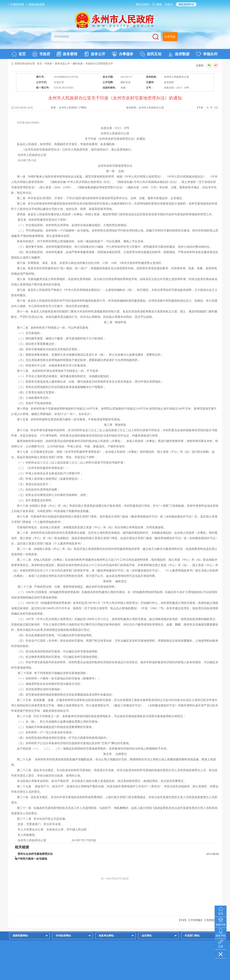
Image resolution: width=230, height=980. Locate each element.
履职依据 (78, 64)
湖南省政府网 (36, 4)
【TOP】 (183, 920)
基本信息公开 (62, 64)
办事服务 (123, 54)
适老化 (169, 4)
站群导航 (170, 37)
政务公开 (95, 54)
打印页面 (196, 920)
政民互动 (151, 54)
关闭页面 (211, 920)
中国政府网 (17, 4)
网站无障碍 (143, 4)
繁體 (159, 4)
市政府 (41, 54)
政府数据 (179, 54)
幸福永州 (207, 54)
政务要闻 (67, 54)
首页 (19, 54)
